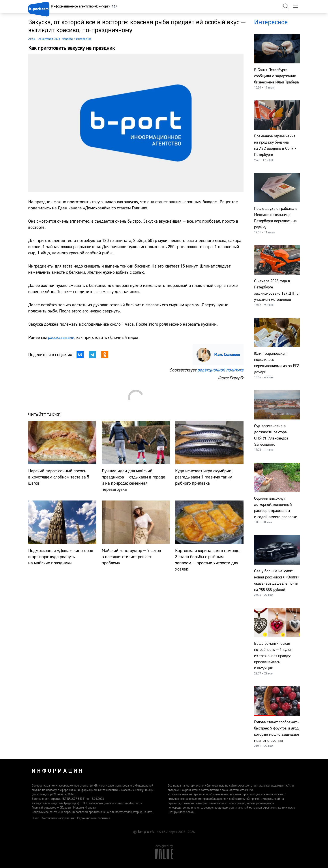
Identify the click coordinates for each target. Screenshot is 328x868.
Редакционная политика (94, 818)
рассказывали (61, 337)
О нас (35, 818)
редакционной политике (220, 370)
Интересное (84, 39)
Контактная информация (58, 818)
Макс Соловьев (227, 355)
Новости (67, 39)
